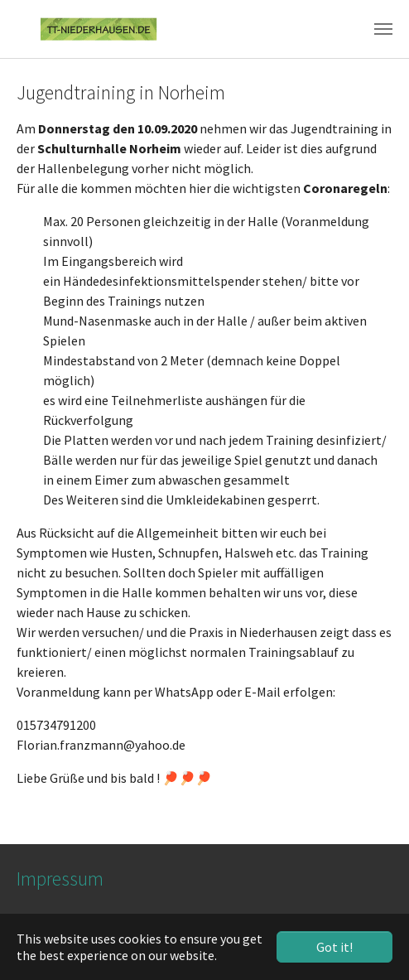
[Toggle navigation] (383, 29)
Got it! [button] (334, 947)
